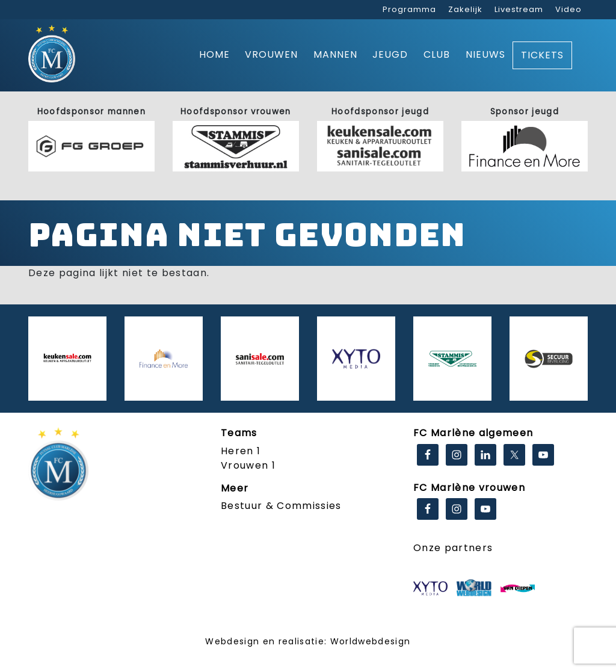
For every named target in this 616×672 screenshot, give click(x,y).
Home (214, 54)
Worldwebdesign (371, 641)
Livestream (519, 9)
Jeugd (390, 54)
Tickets (542, 55)
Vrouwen (271, 54)
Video (568, 9)
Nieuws (485, 54)
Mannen (335, 54)
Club (437, 54)
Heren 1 (241, 451)
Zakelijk (465, 9)
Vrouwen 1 (248, 465)
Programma (409, 9)
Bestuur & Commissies (281, 506)
